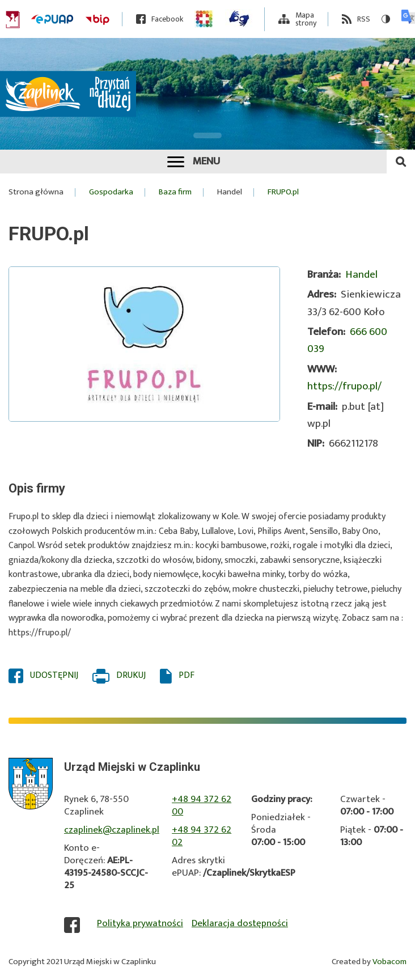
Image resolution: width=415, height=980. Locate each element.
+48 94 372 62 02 (202, 836)
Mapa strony (306, 19)
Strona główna (36, 192)
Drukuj (131, 676)
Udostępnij (54, 676)
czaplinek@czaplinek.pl (112, 830)
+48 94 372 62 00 (202, 805)
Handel (230, 192)
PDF (187, 676)
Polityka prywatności (140, 923)
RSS (364, 19)
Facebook (167, 19)
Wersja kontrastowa (382, 19)
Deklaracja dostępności (240, 923)
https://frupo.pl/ (344, 386)
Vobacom (389, 962)
